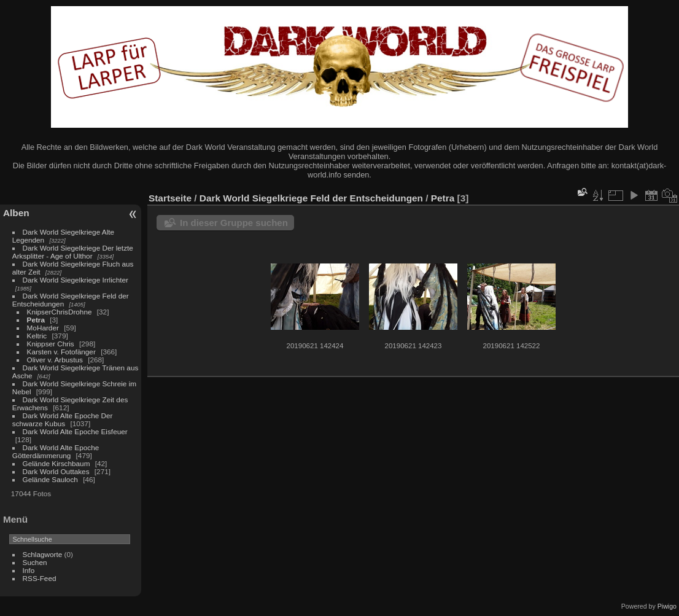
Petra (36, 320)
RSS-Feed (40, 578)
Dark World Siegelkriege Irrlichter (76, 280)
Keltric (37, 336)
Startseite (170, 198)
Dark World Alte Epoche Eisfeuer (75, 431)
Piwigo (667, 606)
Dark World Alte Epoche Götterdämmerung (56, 451)
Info (29, 570)
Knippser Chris (51, 344)
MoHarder (43, 328)
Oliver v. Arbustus (55, 360)
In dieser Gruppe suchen (234, 223)
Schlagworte (43, 554)
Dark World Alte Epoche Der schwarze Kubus (63, 419)
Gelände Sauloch (50, 479)
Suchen (35, 562)
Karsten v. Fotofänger (61, 352)
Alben (16, 213)
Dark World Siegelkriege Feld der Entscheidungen (311, 198)
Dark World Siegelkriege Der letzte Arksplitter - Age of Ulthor (73, 252)
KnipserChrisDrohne (60, 312)
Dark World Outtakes (56, 471)
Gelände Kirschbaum (56, 463)
